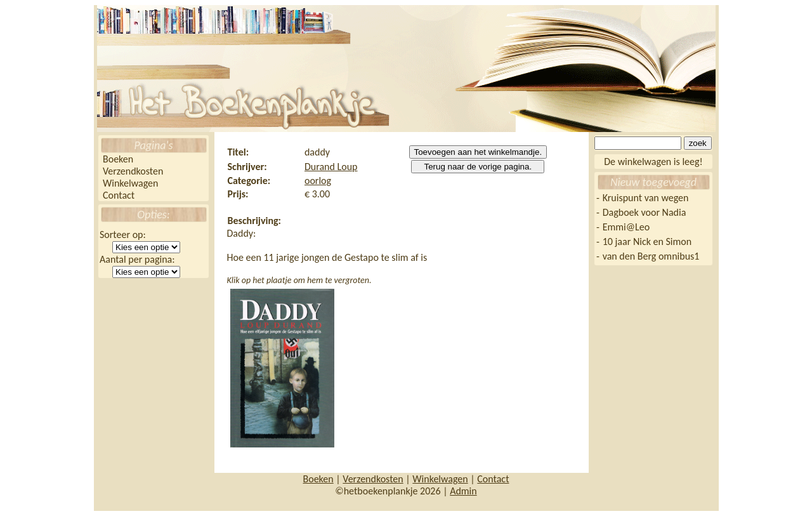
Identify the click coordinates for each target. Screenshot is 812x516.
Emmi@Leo (626, 227)
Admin (463, 491)
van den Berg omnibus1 (651, 256)
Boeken (118, 159)
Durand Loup (331, 167)
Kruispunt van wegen (646, 198)
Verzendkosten (133, 171)
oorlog (318, 181)
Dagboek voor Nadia (645, 212)
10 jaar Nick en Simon (647, 241)
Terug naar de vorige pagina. (478, 167)
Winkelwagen (130, 183)
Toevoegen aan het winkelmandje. (478, 152)
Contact (119, 195)
